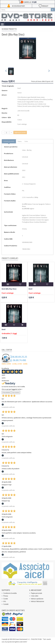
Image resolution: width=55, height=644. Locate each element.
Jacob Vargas (26, 102)
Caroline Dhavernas (28, 104)
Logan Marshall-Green (33, 97)
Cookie (6, 599)
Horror (20, 93)
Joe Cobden (39, 104)
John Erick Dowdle (23, 111)
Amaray (24, 229)
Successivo (16, 392)
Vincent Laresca (27, 106)
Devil (31, 289)
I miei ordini (35, 596)
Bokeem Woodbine (41, 99)
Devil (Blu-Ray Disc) (9, 289)
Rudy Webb (36, 106)
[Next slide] (49, 71)
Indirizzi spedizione (37, 599)
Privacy (6, 596)
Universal (25, 157)
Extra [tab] (26, 141)
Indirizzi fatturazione (38, 601)
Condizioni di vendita (10, 593)
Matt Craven (34, 102)
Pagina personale (36, 593)
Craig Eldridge (45, 106)
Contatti (6, 604)
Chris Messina (22, 97)
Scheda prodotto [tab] (9, 141)
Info (5, 601)
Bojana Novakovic (28, 99)
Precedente (6, 392)
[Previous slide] (6, 71)
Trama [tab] (20, 141)
